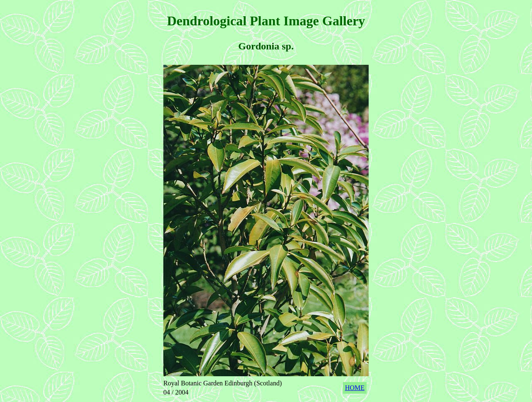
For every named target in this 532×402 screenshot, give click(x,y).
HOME (355, 388)
